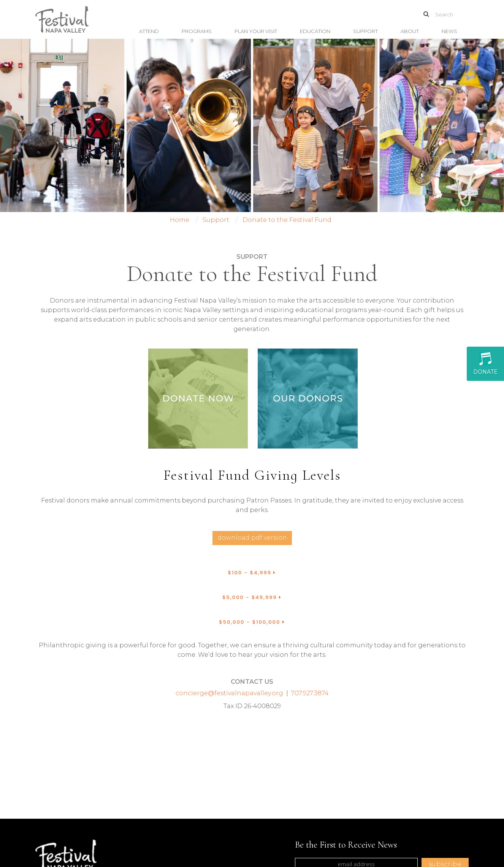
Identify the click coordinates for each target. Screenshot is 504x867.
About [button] (410, 31)
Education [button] (315, 31)
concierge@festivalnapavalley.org (229, 693)
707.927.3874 (310, 693)
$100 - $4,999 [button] (252, 573)
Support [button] (365, 31)
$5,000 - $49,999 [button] (252, 597)
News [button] (449, 31)
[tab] (252, 573)
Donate (485, 364)
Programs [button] (197, 31)
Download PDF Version (252, 538)
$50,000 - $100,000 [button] (252, 622)
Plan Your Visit (256, 31)
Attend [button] (149, 31)
